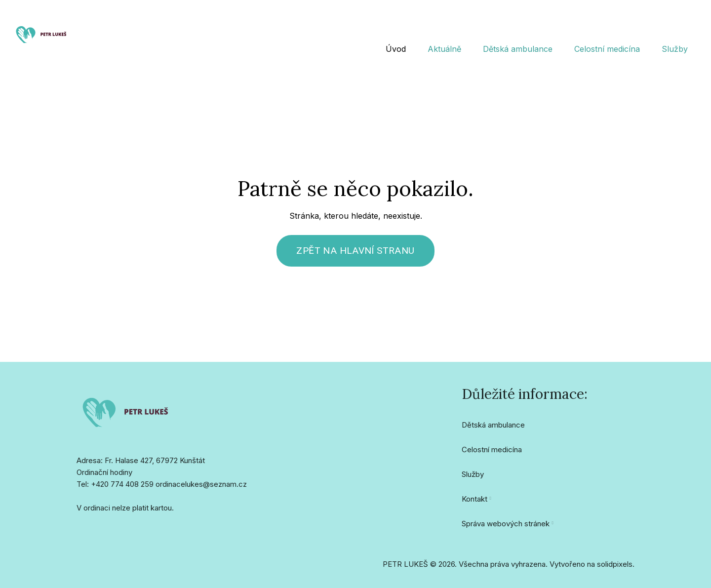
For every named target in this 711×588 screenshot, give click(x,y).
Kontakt (474, 503)
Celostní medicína (492, 454)
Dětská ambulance (493, 429)
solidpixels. (616, 568)
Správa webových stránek (506, 528)
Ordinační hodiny (104, 477)
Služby (473, 479)
